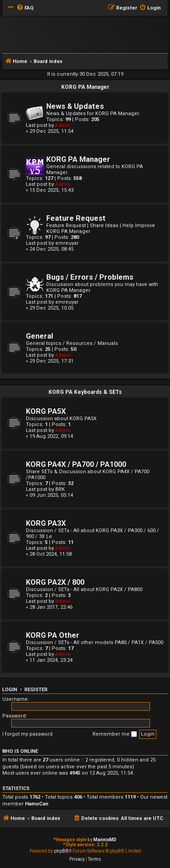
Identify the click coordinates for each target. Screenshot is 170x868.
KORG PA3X (46, 523)
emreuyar (67, 243)
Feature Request (76, 218)
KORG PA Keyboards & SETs (85, 392)
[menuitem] (25, 8)
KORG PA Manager (85, 87)
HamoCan (37, 804)
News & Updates (75, 106)
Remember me (115, 734)
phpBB (61, 851)
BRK (60, 489)
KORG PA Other (53, 635)
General (39, 336)
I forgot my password (27, 734)
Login (10, 690)
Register (36, 690)
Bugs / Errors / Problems (90, 277)
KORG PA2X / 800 (55, 582)
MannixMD (105, 840)
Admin (63, 125)
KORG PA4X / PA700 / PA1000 (76, 464)
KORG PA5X (46, 411)
